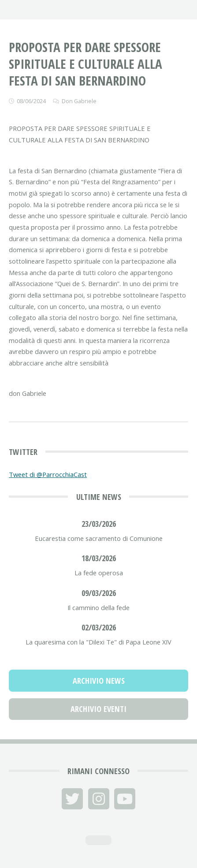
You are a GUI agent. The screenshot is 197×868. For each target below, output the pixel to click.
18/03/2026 (99, 558)
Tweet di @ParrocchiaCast (48, 474)
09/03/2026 (99, 593)
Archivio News (99, 680)
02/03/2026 (99, 627)
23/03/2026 (99, 523)
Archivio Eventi (98, 709)
